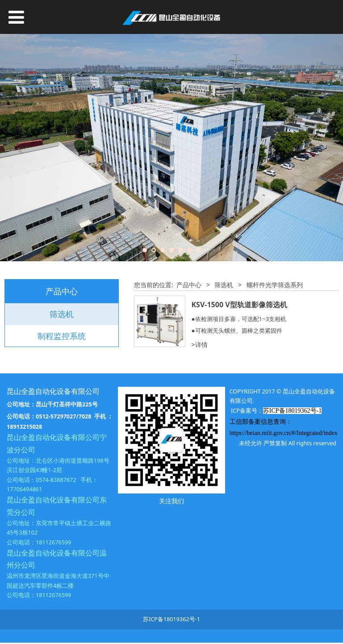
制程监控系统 (62, 336)
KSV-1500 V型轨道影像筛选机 (239, 305)
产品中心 (189, 285)
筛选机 (62, 314)
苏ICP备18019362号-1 (171, 619)
